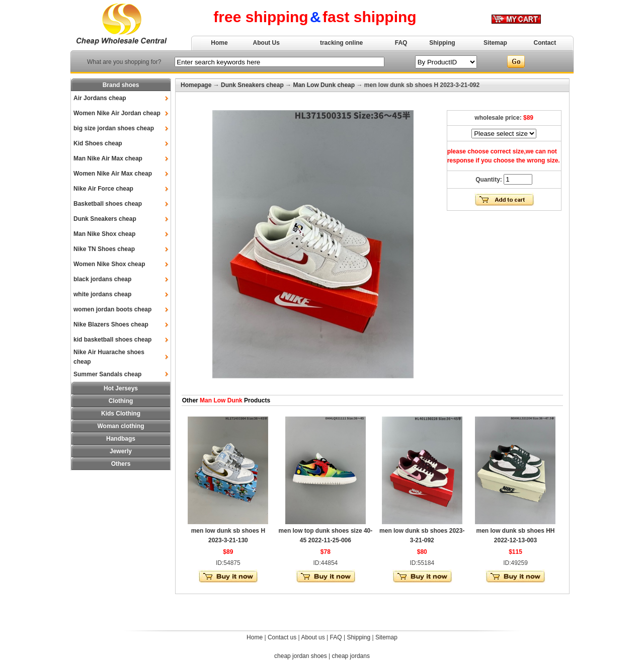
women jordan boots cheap (112, 309)
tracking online (341, 43)
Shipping (442, 43)
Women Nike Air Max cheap (113, 174)
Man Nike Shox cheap (104, 234)
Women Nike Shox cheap (109, 264)
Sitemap (495, 43)
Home (219, 43)
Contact (545, 43)
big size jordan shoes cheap (114, 128)
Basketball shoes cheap (108, 204)
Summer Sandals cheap (107, 374)
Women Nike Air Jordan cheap (117, 113)
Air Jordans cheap (100, 98)
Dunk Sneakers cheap (105, 219)
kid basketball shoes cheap (112, 340)
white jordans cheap (102, 294)
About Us (266, 43)
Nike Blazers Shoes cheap (111, 324)
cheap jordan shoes (301, 656)
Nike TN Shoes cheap (104, 249)
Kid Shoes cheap (98, 143)
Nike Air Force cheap (103, 189)
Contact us (282, 637)
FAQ (401, 43)
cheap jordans (351, 656)
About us (313, 637)
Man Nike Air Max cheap (108, 158)
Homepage (196, 85)
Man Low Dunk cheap (324, 85)
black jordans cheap (102, 279)
